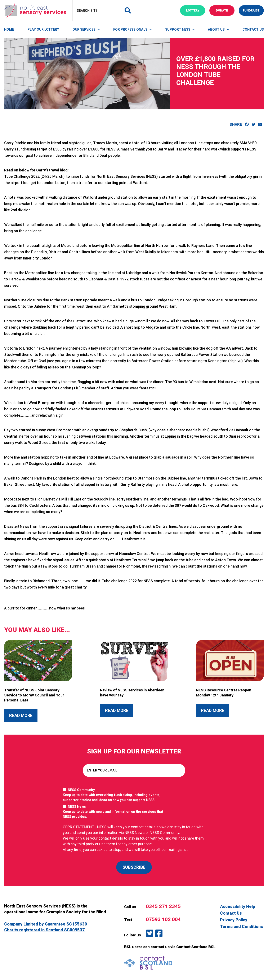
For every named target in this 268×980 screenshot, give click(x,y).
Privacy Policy (234, 920)
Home (9, 29)
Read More (23, 715)
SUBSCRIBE (134, 867)
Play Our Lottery (43, 29)
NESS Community (115, 795)
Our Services (84, 29)
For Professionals (130, 29)
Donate (225, 10)
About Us (216, 29)
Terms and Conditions (242, 927)
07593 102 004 (163, 919)
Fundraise (253, 10)
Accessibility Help (238, 906)
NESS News (115, 812)
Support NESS (178, 29)
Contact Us (253, 29)
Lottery (196, 10)
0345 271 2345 (163, 906)
